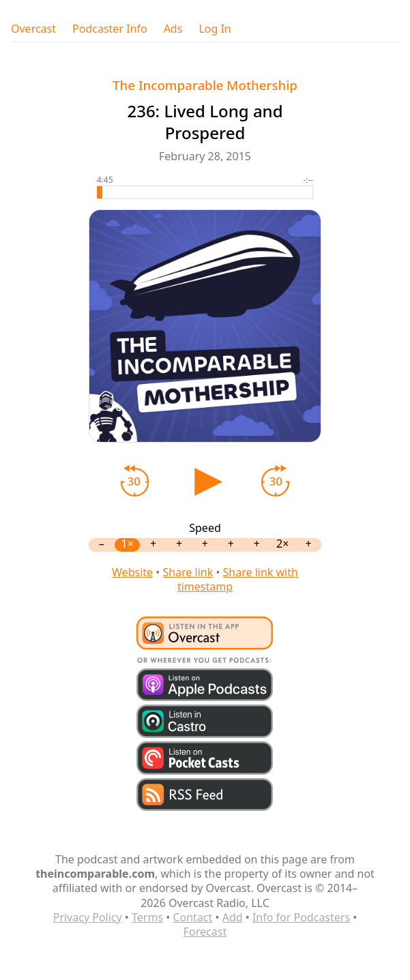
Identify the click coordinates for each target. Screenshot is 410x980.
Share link (188, 572)
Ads (173, 29)
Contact (192, 917)
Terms (147, 917)
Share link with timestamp (238, 579)
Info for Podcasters (301, 917)
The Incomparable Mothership (205, 85)
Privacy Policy (88, 917)
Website (132, 572)
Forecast (205, 932)
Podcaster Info (110, 29)
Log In (215, 29)
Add (233, 917)
